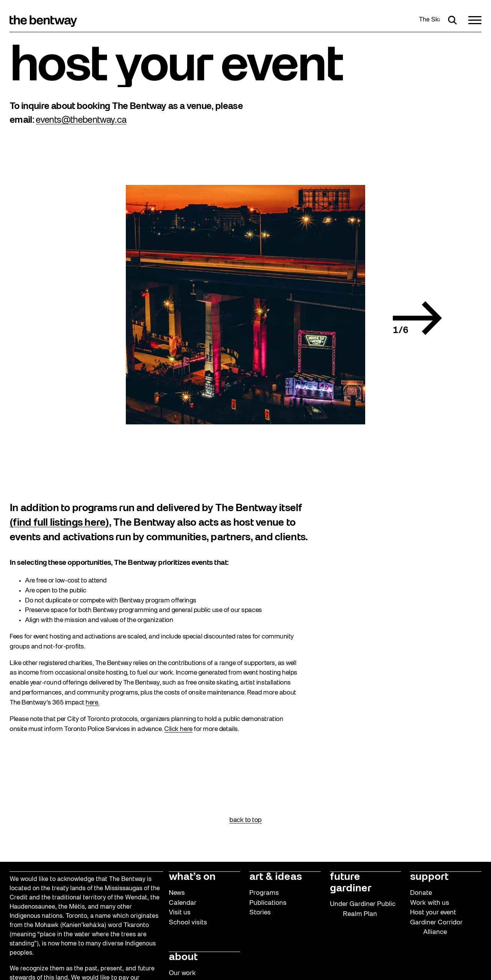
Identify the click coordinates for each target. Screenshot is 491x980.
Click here (178, 729)
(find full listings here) (59, 523)
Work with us (430, 903)
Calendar (183, 903)
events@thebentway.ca (81, 120)
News (177, 893)
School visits (188, 923)
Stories (260, 913)
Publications (268, 903)
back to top (245, 820)
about (183, 957)
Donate (421, 893)
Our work (182, 973)
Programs (264, 893)
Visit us (180, 913)
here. (92, 703)
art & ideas (276, 877)
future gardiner (351, 883)
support (429, 877)
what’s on (192, 877)
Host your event (433, 913)
